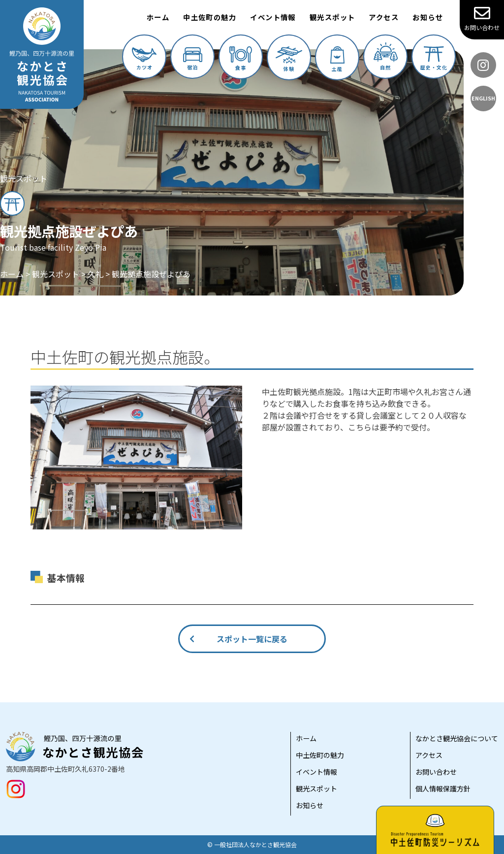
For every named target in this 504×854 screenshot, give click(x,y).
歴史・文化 (434, 59)
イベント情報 (273, 17)
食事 (241, 59)
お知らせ (428, 17)
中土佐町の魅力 (210, 17)
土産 (337, 59)
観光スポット (332, 17)
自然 (386, 57)
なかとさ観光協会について (457, 738)
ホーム (158, 17)
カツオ (144, 59)
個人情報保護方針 (443, 788)
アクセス (384, 17)
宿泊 (193, 59)
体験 (289, 59)
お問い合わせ (482, 18)
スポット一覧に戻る (252, 639)
